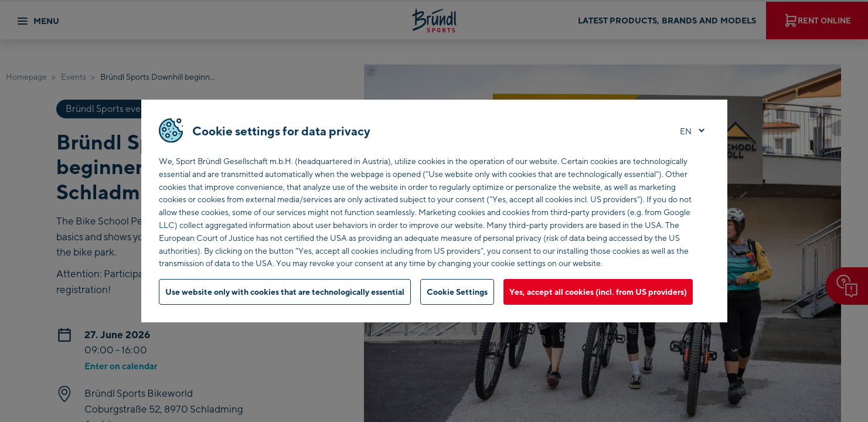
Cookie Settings (457, 292)
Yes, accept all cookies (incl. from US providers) (598, 292)
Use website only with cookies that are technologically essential (285, 292)
